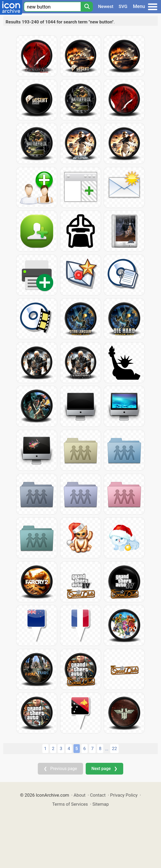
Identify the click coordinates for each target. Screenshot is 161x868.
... (107, 749)
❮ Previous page (60, 769)
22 (115, 748)
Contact (98, 795)
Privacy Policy (124, 795)
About (80, 795)
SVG (123, 6)
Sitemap (101, 804)
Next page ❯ (104, 769)
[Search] (87, 7)
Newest (106, 6)
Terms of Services (70, 804)
